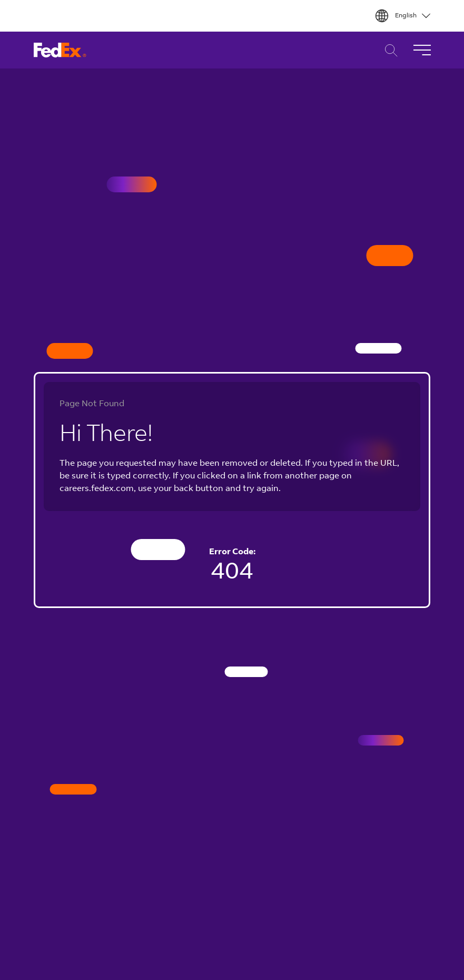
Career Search (388, 50)
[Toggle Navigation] (422, 50)
